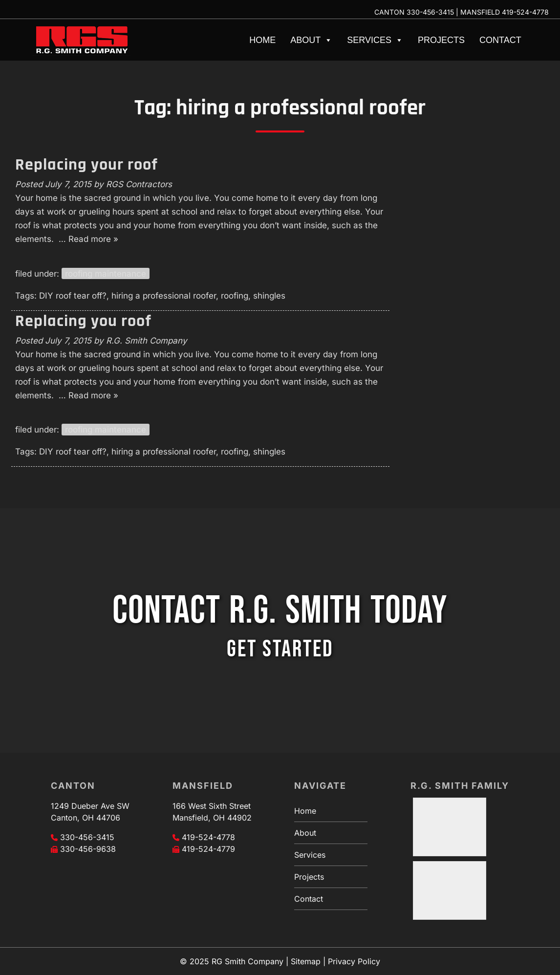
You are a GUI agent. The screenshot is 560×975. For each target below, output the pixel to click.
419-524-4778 (525, 12)
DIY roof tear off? (73, 296)
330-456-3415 (430, 12)
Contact (500, 40)
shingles (269, 296)
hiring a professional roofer (164, 296)
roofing (235, 296)
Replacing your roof (86, 165)
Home (262, 40)
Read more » (93, 239)
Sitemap (306, 961)
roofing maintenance (106, 274)
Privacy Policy (354, 961)
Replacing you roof (83, 321)
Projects (441, 40)
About (311, 40)
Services (375, 40)
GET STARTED (280, 649)
